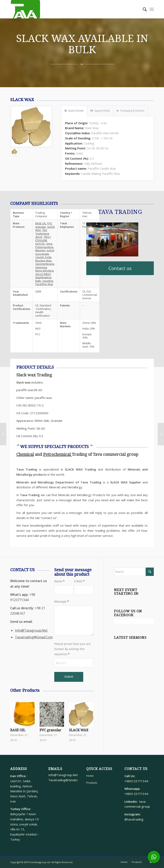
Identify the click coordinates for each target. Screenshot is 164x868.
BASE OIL (41, 223)
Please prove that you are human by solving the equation (72, 649)
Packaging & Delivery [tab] (130, 111)
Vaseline (48, 281)
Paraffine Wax (44, 284)
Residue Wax (43, 261)
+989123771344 (137, 781)
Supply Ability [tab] (100, 111)
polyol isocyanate (45, 252)
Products (92, 783)
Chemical (25, 454)
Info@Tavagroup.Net (31, 630)
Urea (49, 244)
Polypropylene (44, 247)
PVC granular (44, 225)
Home (90, 776)
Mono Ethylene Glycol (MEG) (45, 272)
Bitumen (40, 250)
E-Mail (79, 581)
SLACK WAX (79, 730)
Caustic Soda (43, 257)
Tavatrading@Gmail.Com (34, 637)
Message (62, 601)
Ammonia (41, 267)
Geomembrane (45, 264)
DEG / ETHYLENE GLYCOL (43, 240)
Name (59, 581)
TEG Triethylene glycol (42, 233)
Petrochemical (57, 454)
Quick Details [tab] (74, 111)
